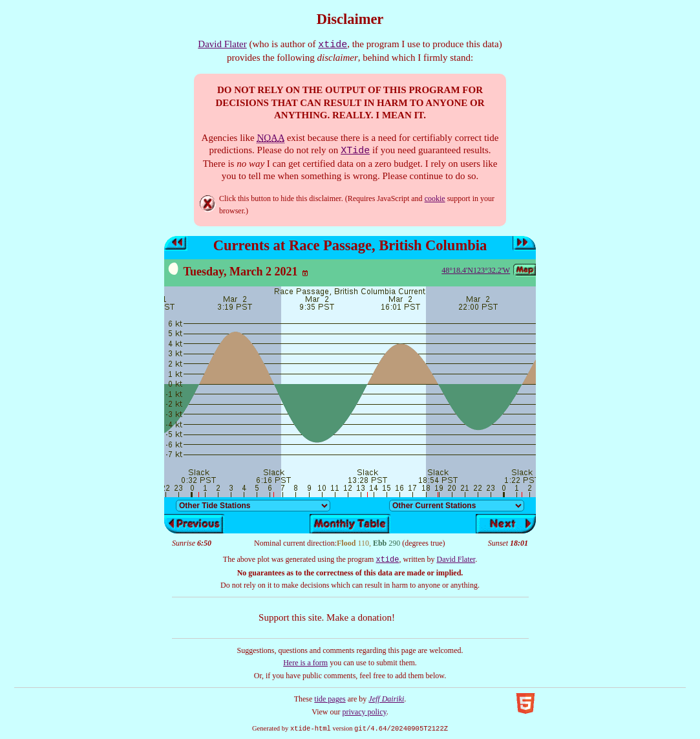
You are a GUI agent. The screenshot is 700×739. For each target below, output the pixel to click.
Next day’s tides (524, 243)
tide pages (330, 699)
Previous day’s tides (176, 243)
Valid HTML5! (525, 703)
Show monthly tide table (350, 524)
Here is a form (305, 663)
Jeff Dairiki (386, 699)
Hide (208, 204)
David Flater (222, 44)
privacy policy (365, 712)
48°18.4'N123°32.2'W (476, 270)
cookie (435, 198)
